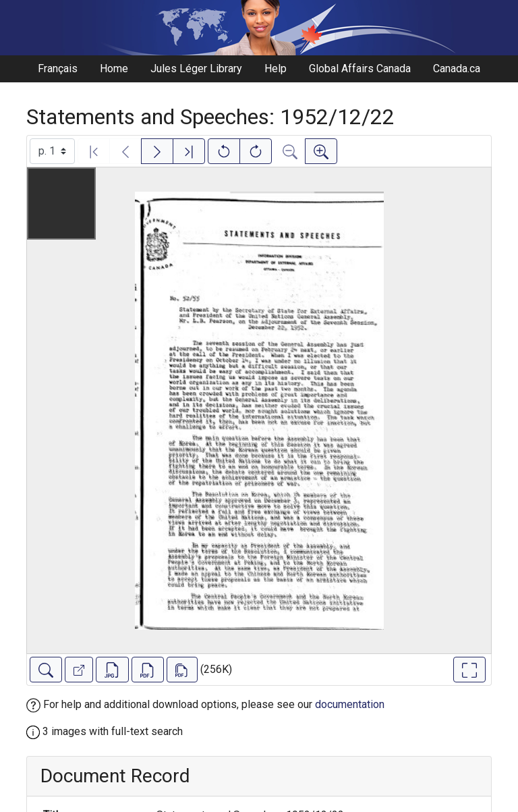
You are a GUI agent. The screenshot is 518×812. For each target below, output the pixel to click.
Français (58, 69)
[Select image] (52, 151)
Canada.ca (457, 69)
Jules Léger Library (196, 69)
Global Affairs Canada (360, 69)
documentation (350, 704)
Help (276, 69)
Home (114, 69)
